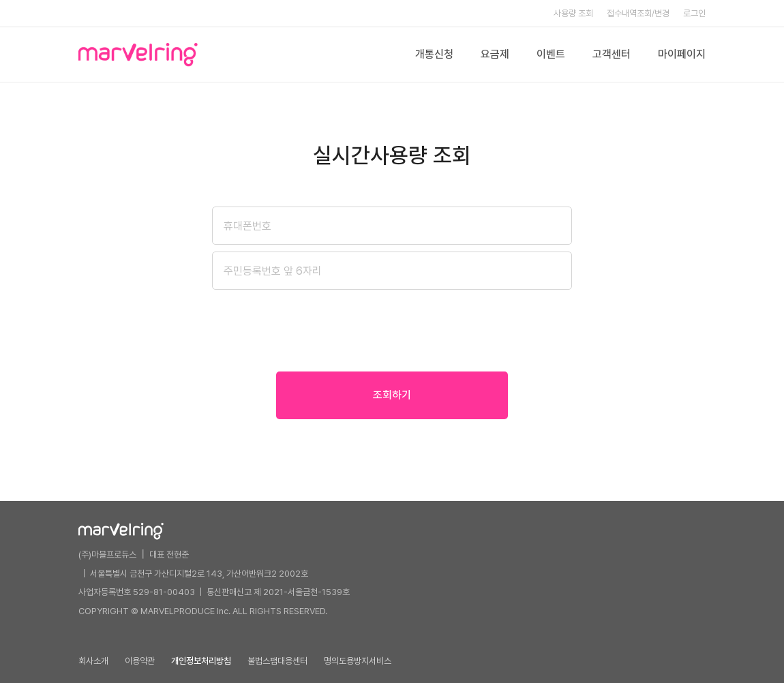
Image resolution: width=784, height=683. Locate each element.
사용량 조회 (573, 13)
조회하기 (392, 395)
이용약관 (140, 661)
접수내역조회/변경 (638, 13)
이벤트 (551, 54)
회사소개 (93, 661)
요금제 (495, 54)
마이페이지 (682, 54)
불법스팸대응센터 (277, 661)
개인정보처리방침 (201, 661)
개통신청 (434, 54)
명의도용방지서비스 (358, 661)
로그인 (694, 13)
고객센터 (612, 54)
